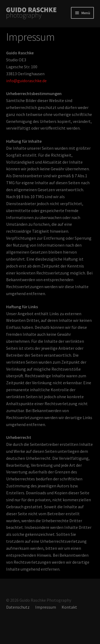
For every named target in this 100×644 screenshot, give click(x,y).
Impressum (46, 607)
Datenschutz (18, 607)
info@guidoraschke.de (26, 81)
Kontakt (69, 607)
